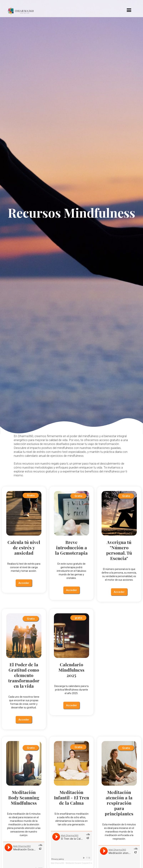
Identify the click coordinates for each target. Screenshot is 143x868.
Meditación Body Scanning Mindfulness (24, 798)
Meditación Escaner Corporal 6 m (79, 863)
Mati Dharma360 (57, 863)
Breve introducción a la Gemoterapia (71, 548)
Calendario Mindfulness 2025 (71, 670)
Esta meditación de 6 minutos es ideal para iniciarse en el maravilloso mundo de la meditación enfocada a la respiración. (119, 832)
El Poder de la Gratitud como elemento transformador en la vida (24, 675)
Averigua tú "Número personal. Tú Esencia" (119, 550)
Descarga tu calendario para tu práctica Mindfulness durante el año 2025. (71, 690)
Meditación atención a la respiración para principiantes (119, 803)
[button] (129, 10)
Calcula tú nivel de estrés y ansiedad (24, 548)
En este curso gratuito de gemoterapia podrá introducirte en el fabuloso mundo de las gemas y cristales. (71, 571)
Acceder (24, 583)
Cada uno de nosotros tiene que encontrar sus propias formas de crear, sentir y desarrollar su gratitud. (24, 702)
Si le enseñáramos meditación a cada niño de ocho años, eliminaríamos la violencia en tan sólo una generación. (71, 819)
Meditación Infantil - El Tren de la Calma (71, 798)
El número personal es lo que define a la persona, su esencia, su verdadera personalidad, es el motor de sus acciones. (119, 574)
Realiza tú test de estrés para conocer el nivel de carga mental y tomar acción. (24, 567)
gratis (78, 618)
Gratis (31, 495)
